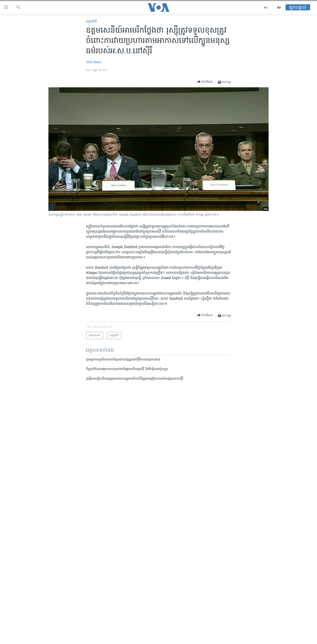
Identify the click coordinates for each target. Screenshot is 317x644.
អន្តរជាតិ (92, 21)
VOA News (94, 62)
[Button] (205, 82)
